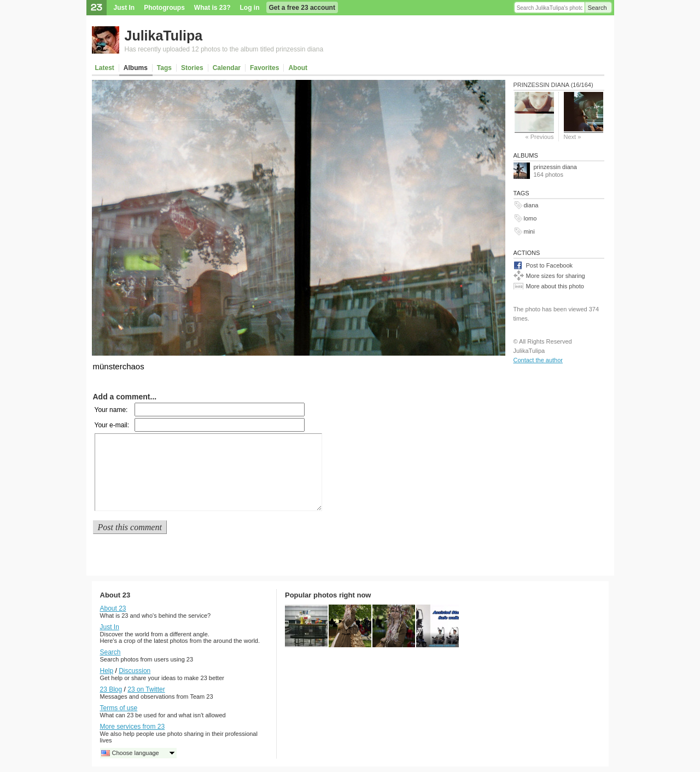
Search (597, 8)
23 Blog (111, 689)
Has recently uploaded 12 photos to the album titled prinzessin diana (224, 49)
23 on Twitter (146, 689)
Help (107, 671)
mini (529, 231)
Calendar (227, 68)
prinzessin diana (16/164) (553, 85)
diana (531, 205)
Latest (105, 68)
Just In (124, 8)
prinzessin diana (556, 167)
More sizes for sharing (556, 276)
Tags (164, 68)
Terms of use (119, 708)
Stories (192, 68)
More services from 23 (133, 727)
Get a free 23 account (302, 8)
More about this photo (555, 286)
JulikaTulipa (164, 36)
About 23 (113, 608)
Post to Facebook (550, 265)
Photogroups (164, 8)
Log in (250, 8)
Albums (136, 68)
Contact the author (538, 360)
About (298, 68)
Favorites (264, 68)
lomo (530, 218)
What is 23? (212, 8)
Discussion (135, 671)
